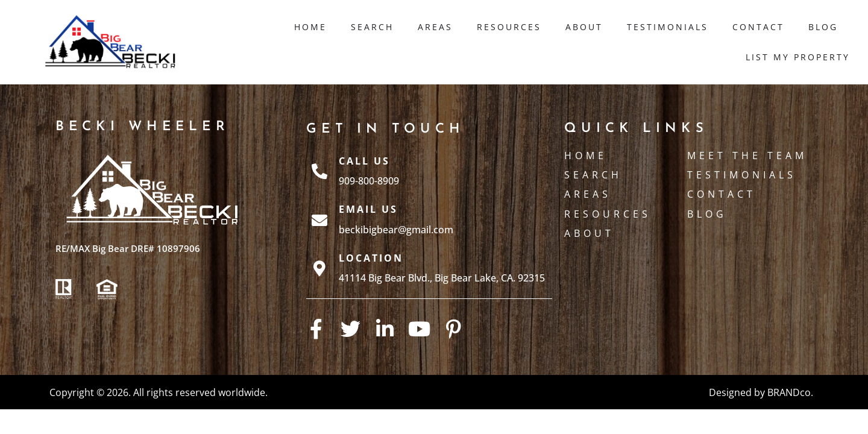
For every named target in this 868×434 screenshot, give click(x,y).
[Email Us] (319, 220)
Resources (509, 27)
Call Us (364, 161)
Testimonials (668, 27)
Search (372, 27)
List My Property (798, 57)
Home (310, 27)
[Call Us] (319, 171)
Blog (823, 27)
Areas (435, 27)
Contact (758, 27)
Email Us (368, 209)
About (584, 27)
